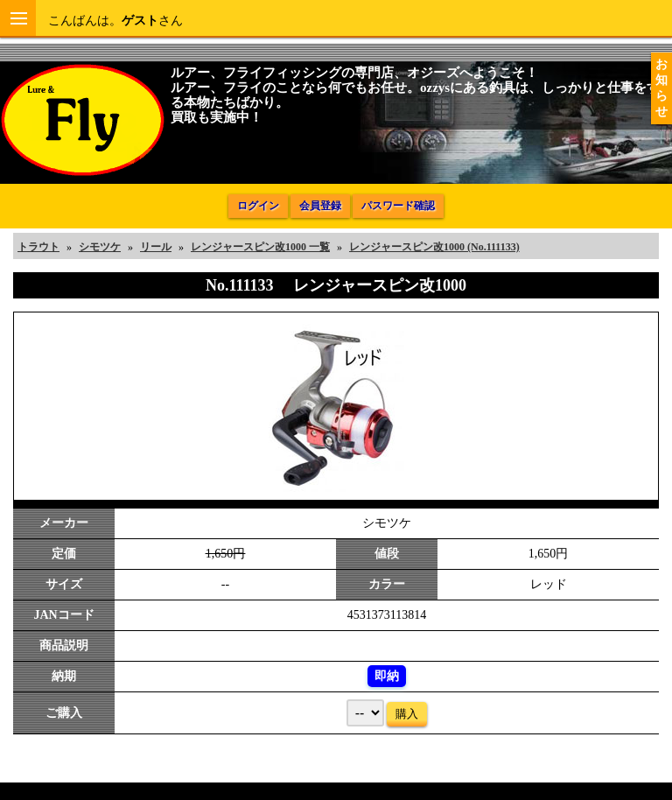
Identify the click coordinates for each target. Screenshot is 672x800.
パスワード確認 (398, 206)
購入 (407, 714)
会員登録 (320, 206)
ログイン (258, 206)
